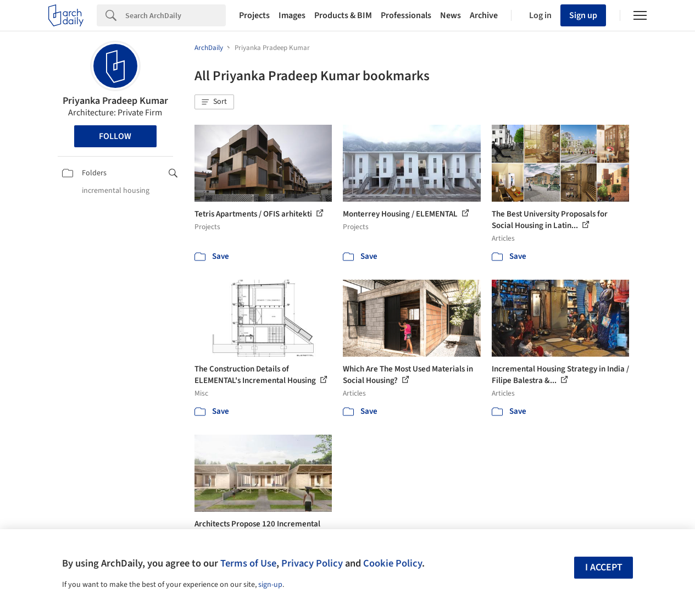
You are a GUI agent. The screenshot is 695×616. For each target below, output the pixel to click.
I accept (604, 567)
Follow (115, 136)
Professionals (406, 15)
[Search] (176, 15)
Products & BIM (343, 15)
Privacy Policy (312, 563)
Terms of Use (248, 563)
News (451, 15)
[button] (214, 102)
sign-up (270, 585)
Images (292, 15)
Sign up (583, 15)
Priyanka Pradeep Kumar (115, 101)
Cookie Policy (393, 563)
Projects (254, 15)
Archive (484, 15)
